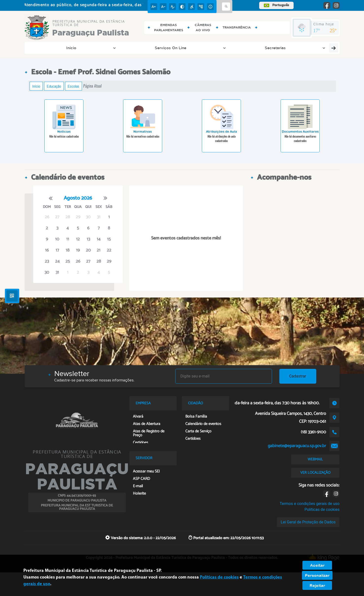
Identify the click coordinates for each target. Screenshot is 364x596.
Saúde (321, 48)
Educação (54, 86)
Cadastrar (298, 376)
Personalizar (317, 575)
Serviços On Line (87, 48)
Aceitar (317, 565)
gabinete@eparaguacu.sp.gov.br (297, 446)
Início (46, 48)
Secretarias (134, 48)
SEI (297, 48)
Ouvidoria (264, 48)
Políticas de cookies (322, 510)
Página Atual (92, 86)
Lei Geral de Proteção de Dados (308, 522)
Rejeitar (317, 585)
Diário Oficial (172, 48)
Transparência (222, 48)
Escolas (73, 86)
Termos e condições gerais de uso (309, 504)
